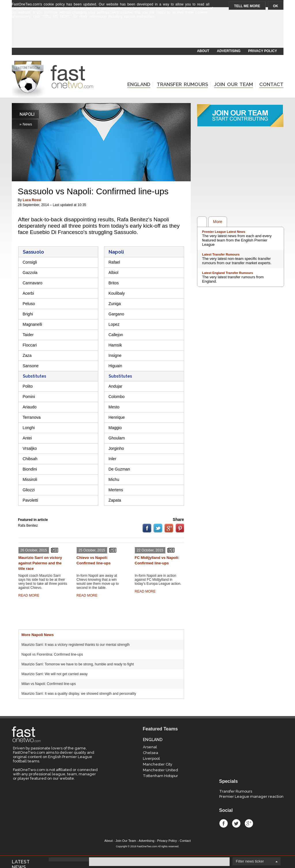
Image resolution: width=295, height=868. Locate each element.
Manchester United (160, 770)
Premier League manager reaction (251, 796)
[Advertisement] (147, 34)
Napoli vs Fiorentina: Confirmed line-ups (52, 654)
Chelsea (151, 753)
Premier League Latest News (224, 232)
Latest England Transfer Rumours (228, 273)
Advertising (146, 841)
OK (276, 6)
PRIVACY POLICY (262, 51)
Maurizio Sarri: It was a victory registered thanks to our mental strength (76, 645)
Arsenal (150, 747)
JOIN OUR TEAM (233, 84)
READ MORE (29, 595)
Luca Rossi (32, 200)
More (218, 222)
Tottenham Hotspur (160, 776)
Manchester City (158, 764)
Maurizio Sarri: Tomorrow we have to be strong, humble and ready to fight (78, 664)
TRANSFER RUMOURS (182, 84)
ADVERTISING (229, 51)
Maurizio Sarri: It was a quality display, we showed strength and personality (79, 694)
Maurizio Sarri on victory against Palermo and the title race (40, 563)
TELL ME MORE (247, 6)
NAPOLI (27, 114)
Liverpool (151, 758)
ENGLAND (139, 84)
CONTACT (271, 84)
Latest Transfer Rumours (221, 254)
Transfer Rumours (236, 791)
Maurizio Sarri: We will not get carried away (55, 674)
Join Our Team (126, 841)
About (108, 841)
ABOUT (203, 51)
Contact (185, 841)
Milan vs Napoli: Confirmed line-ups (49, 684)
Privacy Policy (167, 841)
